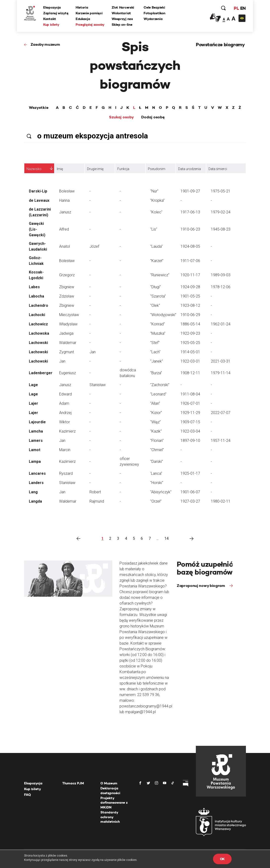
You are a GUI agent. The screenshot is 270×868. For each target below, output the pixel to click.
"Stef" (155, 343)
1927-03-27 (190, 501)
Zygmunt (67, 352)
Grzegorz (67, 275)
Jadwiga (66, 333)
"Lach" (155, 352)
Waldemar (68, 343)
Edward (65, 394)
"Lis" (154, 229)
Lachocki (37, 315)
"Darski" (157, 462)
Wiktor (65, 422)
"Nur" (154, 191)
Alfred (64, 229)
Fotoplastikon (154, 13)
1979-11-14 (221, 373)
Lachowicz (38, 324)
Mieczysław (69, 315)
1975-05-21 (221, 191)
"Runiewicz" (160, 275)
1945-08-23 (221, 229)
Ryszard (66, 473)
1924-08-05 (190, 246)
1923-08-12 (190, 305)
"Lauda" (156, 246)
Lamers (36, 441)
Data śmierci (218, 169)
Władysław (68, 324)
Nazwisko (34, 169)
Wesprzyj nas (122, 19)
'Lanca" (156, 473)
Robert (95, 492)
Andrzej (65, 413)
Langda (35, 501)
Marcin (65, 450)
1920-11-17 (190, 275)
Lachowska (39, 333)
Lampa (35, 462)
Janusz (65, 212)
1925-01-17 (190, 473)
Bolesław (67, 191)
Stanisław (98, 385)
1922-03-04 (190, 431)
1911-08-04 (190, 394)
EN (243, 8)
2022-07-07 (221, 413)
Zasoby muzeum (45, 44)
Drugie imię (95, 169)
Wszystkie (39, 108)
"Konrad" (158, 324)
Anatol (65, 246)
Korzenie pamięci (89, 13)
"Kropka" (157, 200)
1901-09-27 (190, 191)
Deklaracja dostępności (110, 791)
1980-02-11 (221, 501)
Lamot (35, 450)
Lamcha (36, 431)
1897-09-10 (190, 441)
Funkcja (123, 169)
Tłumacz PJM (73, 783)
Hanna (64, 200)
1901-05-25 (190, 296)
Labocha (36, 296)
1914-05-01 (190, 352)
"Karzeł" (157, 261)
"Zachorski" (160, 385)
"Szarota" (158, 296)
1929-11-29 (190, 413)
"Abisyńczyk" (161, 492)
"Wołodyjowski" (163, 315)
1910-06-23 (190, 229)
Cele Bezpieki (154, 7)
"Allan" (155, 403)
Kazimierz (67, 431)
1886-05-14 (190, 324)
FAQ (27, 795)
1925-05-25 (190, 343)
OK (222, 859)
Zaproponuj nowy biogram (201, 586)
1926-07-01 (190, 403)
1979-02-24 (221, 212)
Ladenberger (41, 373)
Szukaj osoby (121, 117)
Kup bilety (51, 25)
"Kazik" (156, 431)
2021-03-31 (221, 361)
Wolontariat (121, 13)
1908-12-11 (190, 373)
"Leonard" (158, 394)
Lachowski (38, 343)
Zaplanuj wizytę (56, 13)
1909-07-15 (190, 422)
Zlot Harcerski (123, 7)
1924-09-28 (190, 287)
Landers (36, 483)
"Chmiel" (157, 450)
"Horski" (157, 483)
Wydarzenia (153, 19)
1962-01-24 (221, 324)
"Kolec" (156, 212)
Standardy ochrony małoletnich (110, 817)
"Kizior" (156, 413)
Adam (64, 403)
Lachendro (39, 305)
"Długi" (156, 287)
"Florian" (157, 441)
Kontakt (50, 19)
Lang (33, 492)
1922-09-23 (190, 333)
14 (166, 538)
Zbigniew (67, 287)
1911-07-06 (190, 261)
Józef (94, 246)
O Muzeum (109, 783)
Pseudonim (157, 169)
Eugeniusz (67, 373)
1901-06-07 (190, 492)
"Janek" (157, 361)
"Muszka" (158, 333)
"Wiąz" (156, 422)
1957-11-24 (221, 441)
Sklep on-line (122, 25)
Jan (93, 352)
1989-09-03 (221, 275)
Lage (33, 385)
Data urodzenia (190, 169)
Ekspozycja (52, 7)
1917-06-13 (190, 212)
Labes (34, 287)
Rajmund (97, 501)
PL (236, 8)
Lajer (34, 403)
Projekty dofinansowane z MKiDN (114, 803)
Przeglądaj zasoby (90, 25)
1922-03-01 (190, 361)
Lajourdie (37, 422)
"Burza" (156, 373)
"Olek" (155, 305)
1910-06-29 (190, 315)
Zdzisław (67, 296)
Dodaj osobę (153, 117)
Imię (60, 169)
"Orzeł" (156, 501)
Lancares (37, 473)
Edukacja (83, 19)
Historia (82, 7)
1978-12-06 (221, 287)
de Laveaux (39, 200)
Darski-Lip (38, 191)
